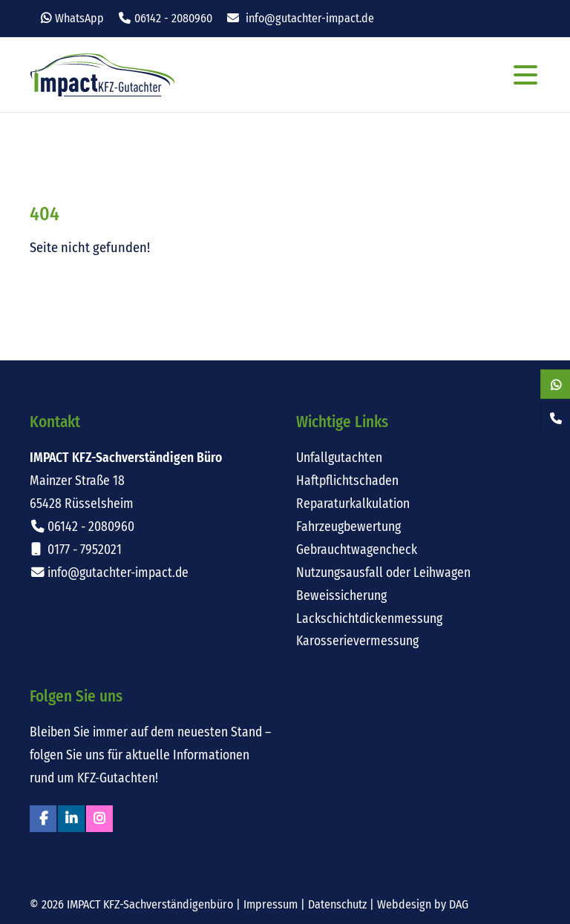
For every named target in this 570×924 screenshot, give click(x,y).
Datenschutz (337, 904)
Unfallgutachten (339, 458)
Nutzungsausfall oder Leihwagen (383, 573)
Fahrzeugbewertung (348, 527)
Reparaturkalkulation (353, 504)
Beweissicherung (341, 596)
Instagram (99, 819)
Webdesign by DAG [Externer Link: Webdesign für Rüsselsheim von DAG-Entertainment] (423, 904)
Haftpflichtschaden (347, 481)
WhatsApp (79, 18)
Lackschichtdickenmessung (369, 619)
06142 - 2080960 (173, 18)
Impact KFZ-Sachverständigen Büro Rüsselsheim (102, 75)
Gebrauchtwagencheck (357, 550)
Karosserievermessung (357, 641)
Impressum (271, 904)
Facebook (43, 819)
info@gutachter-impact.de (310, 18)
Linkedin (71, 819)
